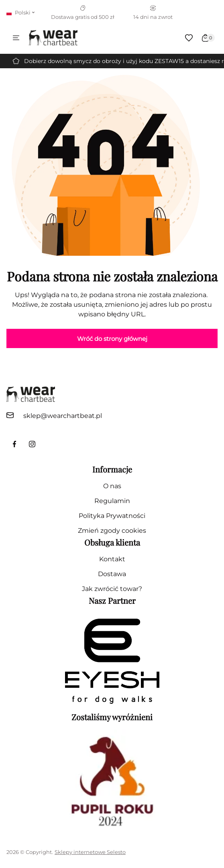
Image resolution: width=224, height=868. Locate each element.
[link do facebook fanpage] (14, 444)
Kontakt (112, 559)
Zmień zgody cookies (112, 531)
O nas (112, 486)
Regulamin (112, 501)
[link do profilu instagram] (32, 444)
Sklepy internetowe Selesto (90, 852)
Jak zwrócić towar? (112, 589)
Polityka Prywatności (112, 516)
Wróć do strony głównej (112, 339)
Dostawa (112, 574)
